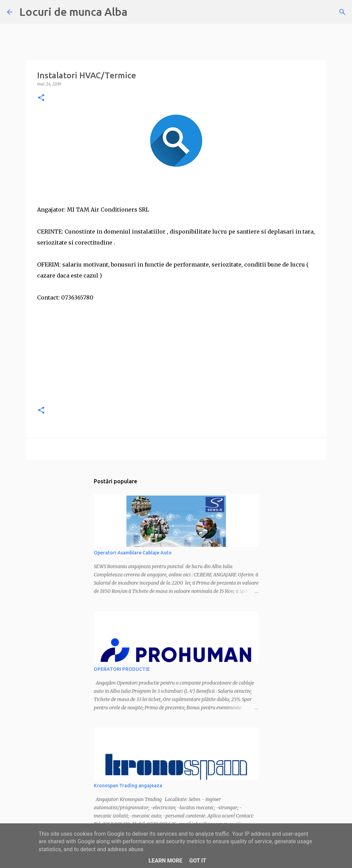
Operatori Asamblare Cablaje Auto (133, 553)
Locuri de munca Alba (73, 12)
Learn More (166, 861)
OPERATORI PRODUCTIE (122, 669)
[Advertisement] (176, 351)
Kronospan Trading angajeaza (128, 786)
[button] (41, 98)
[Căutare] (342, 12)
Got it (198, 861)
